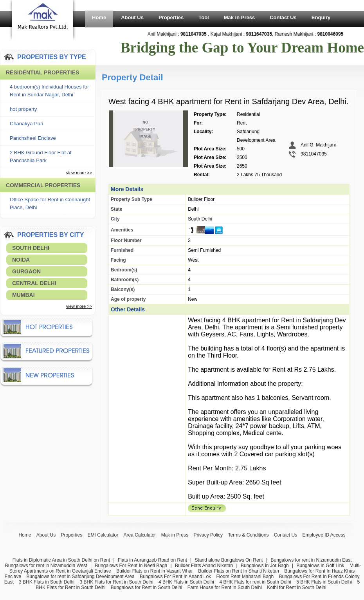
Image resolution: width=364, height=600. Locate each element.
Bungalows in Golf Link (320, 566)
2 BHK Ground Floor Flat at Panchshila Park (41, 156)
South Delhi (31, 248)
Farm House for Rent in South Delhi (225, 587)
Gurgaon (26, 271)
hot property (23, 109)
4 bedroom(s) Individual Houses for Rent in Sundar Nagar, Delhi (49, 91)
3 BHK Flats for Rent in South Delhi (117, 582)
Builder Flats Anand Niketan (204, 566)
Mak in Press (240, 17)
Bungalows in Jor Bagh (265, 566)
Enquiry (321, 17)
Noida (21, 260)
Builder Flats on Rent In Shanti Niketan (239, 571)
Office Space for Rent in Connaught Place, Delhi (50, 203)
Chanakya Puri (26, 124)
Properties (171, 17)
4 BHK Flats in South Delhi (186, 582)
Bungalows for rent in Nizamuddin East (311, 560)
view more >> (79, 173)
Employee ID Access (324, 535)
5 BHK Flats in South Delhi (324, 582)
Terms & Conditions (248, 535)
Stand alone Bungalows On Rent (229, 560)
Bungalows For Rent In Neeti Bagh (131, 566)
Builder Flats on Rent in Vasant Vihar (155, 571)
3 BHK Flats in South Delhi (47, 582)
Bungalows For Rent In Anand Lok (175, 577)
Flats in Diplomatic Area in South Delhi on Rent (61, 560)
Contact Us (283, 17)
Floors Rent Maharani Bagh (245, 577)
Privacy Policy (208, 535)
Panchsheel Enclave (33, 138)
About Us (132, 17)
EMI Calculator (103, 535)
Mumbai (23, 295)
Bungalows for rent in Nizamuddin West (46, 566)
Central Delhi (34, 283)
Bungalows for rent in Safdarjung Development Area (80, 577)
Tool (204, 17)
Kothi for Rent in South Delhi (296, 587)
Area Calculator (140, 535)
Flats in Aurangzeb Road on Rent (152, 560)
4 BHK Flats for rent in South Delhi (255, 582)
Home (99, 17)
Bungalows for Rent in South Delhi (147, 587)
